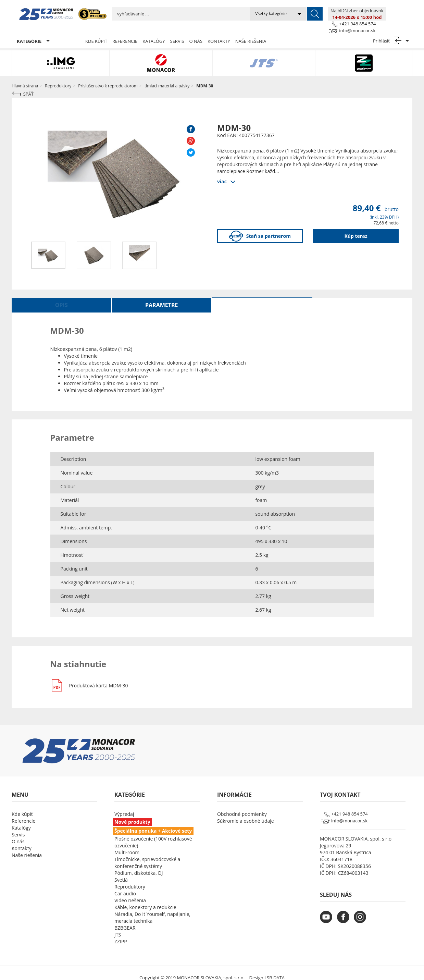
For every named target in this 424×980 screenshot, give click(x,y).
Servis (177, 32)
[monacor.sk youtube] (328, 912)
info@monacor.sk (394, 17)
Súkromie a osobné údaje (246, 811)
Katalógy (154, 32)
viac (222, 171)
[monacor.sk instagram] (362, 912)
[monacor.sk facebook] (345, 912)
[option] (48, 246)
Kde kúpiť (96, 32)
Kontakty (219, 32)
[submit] (288, 14)
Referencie (125, 32)
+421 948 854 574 (394, 10)
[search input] (168, 14)
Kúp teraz (356, 226)
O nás (196, 32)
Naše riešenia (251, 32)
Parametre (162, 295)
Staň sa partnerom (260, 227)
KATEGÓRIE (33, 31)
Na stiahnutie (262, 295)
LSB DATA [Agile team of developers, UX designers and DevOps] (275, 968)
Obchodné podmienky (242, 804)
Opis (61, 295)
